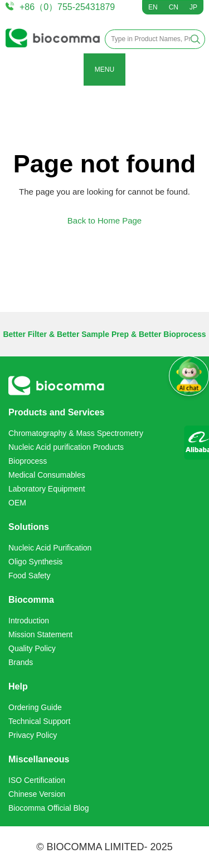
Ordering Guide (35, 707)
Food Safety (30, 576)
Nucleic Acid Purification (50, 548)
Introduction (29, 621)
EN (153, 7)
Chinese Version (37, 794)
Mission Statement (40, 634)
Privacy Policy (33, 735)
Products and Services (57, 412)
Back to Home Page (104, 220)
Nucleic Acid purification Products (66, 447)
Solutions (29, 527)
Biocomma (31, 600)
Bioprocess (28, 461)
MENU (104, 70)
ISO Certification (37, 780)
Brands (21, 662)
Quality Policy (32, 648)
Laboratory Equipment (47, 489)
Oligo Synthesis (35, 562)
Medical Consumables (47, 475)
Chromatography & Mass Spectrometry (76, 433)
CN (174, 7)
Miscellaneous (39, 759)
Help (18, 686)
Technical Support (39, 721)
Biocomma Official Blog (48, 808)
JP (193, 7)
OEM (17, 503)
